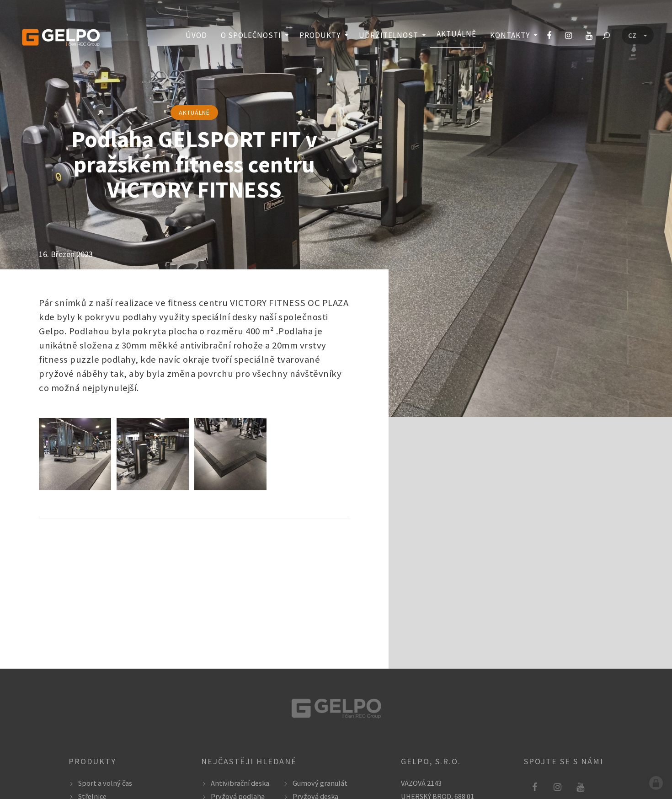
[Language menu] (638, 36)
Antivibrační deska (240, 783)
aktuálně (194, 113)
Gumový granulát (320, 783)
